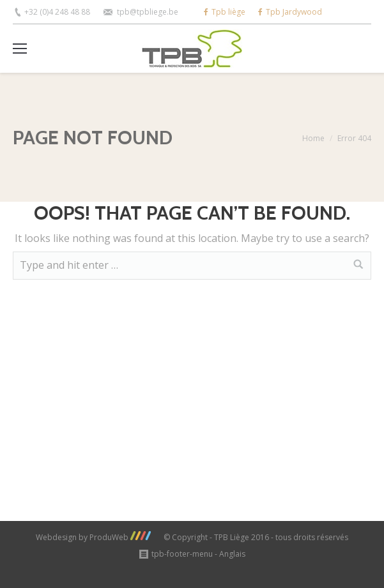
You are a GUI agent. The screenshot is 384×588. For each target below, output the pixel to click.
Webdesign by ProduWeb (93, 537)
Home (313, 138)
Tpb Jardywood (290, 12)
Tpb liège (225, 12)
